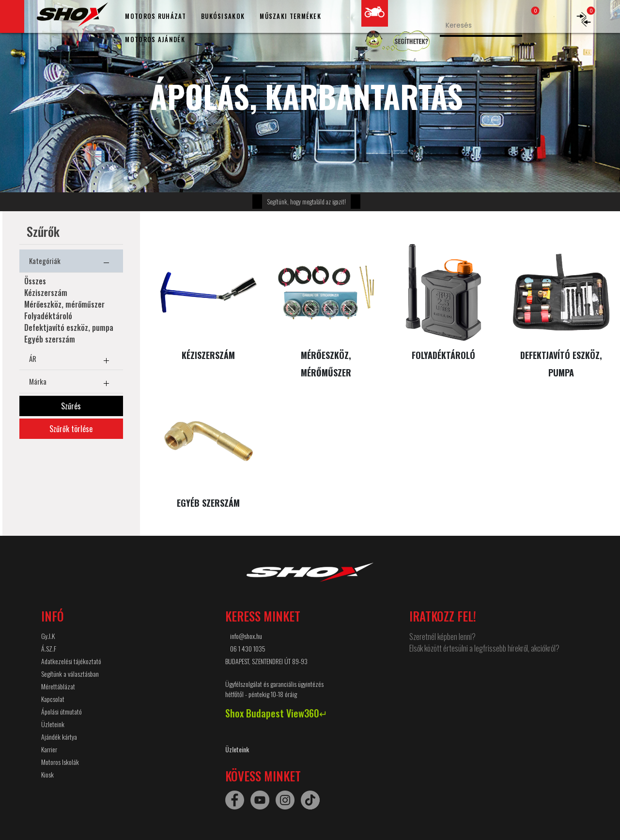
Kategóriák (71, 263)
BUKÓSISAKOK (223, 16)
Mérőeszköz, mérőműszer (64, 304)
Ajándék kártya (59, 737)
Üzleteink (53, 724)
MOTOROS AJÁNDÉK (155, 39)
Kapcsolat (53, 699)
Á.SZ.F (49, 648)
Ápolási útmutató (62, 711)
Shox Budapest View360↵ (276, 713)
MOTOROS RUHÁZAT (155, 16)
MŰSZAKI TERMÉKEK (290, 16)
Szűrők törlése (71, 429)
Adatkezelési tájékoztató (71, 661)
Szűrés (71, 406)
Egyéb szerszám (50, 339)
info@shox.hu (246, 636)
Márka (71, 383)
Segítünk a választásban (70, 674)
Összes (35, 281)
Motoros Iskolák (60, 762)
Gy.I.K (48, 636)
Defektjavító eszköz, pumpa (69, 327)
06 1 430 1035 (248, 648)
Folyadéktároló (48, 316)
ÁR (71, 360)
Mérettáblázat (58, 686)
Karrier (49, 749)
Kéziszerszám (46, 293)
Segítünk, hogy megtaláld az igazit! (306, 202)
